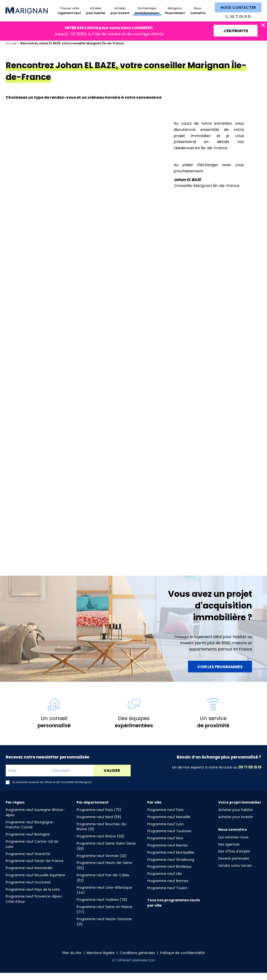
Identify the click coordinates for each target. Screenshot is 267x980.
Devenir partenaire (234, 866)
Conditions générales (137, 960)
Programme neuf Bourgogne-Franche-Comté (30, 832)
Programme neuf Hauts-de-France (35, 868)
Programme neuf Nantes (168, 852)
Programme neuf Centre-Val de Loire (32, 851)
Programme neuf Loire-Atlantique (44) (104, 897)
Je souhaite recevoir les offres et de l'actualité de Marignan (52, 789)
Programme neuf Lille (165, 881)
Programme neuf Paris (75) (99, 817)
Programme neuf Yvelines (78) (102, 907)
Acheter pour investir (236, 824)
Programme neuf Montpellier (171, 860)
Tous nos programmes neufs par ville (174, 910)
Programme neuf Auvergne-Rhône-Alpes (35, 820)
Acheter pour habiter (236, 817)
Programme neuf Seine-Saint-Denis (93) (106, 853)
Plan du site (72, 960)
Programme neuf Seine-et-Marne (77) (104, 917)
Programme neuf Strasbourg (171, 867)
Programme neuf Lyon (166, 831)
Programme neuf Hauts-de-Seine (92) (104, 872)
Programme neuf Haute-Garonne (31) (104, 929)
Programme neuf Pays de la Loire (33, 896)
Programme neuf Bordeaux (169, 874)
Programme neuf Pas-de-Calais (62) (103, 885)
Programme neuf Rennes (168, 888)
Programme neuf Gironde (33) (102, 863)
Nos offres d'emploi (234, 858)
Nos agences (229, 851)
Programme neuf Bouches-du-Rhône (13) (102, 834)
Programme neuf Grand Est (28, 861)
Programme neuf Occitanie (28, 889)
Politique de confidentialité (182, 960)
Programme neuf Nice (165, 845)
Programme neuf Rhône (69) (101, 843)
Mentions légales (101, 960)
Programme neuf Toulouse (169, 838)
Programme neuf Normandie (29, 875)
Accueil (11, 51)
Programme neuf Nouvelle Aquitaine (35, 882)
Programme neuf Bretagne (28, 841)
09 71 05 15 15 (240, 17)
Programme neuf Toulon (167, 895)
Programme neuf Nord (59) (99, 824)
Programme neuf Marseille (169, 824)
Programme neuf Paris (166, 817)
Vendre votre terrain (235, 873)
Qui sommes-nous (233, 844)
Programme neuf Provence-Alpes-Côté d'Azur (34, 906)
